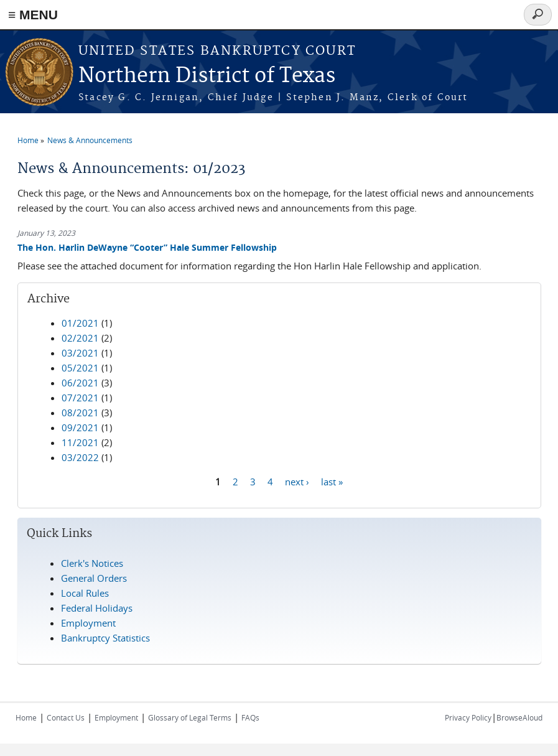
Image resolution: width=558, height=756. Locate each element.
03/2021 (80, 353)
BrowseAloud (519, 717)
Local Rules (85, 593)
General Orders (94, 578)
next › (297, 482)
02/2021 (80, 338)
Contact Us (66, 717)
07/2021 (80, 398)
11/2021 (80, 442)
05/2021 (80, 368)
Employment (88, 623)
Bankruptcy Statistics (105, 638)
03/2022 (80, 457)
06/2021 (80, 383)
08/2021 (80, 413)
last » (332, 482)
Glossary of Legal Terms (190, 717)
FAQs (250, 717)
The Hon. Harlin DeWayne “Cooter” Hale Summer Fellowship (147, 247)
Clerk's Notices (92, 563)
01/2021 (80, 323)
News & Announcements (90, 140)
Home (28, 140)
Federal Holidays (97, 608)
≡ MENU (33, 15)
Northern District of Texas (207, 76)
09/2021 (80, 427)
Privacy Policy (468, 717)
